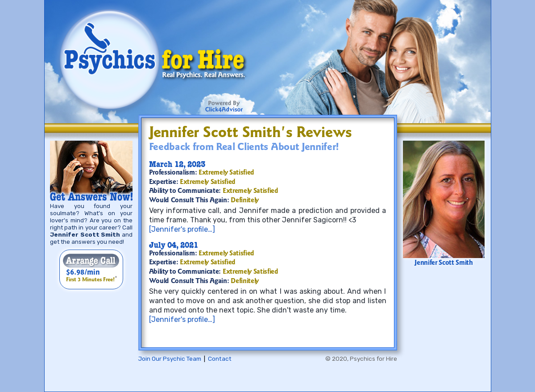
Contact (220, 359)
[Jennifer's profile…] (182, 229)
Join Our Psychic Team (170, 359)
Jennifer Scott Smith (444, 263)
